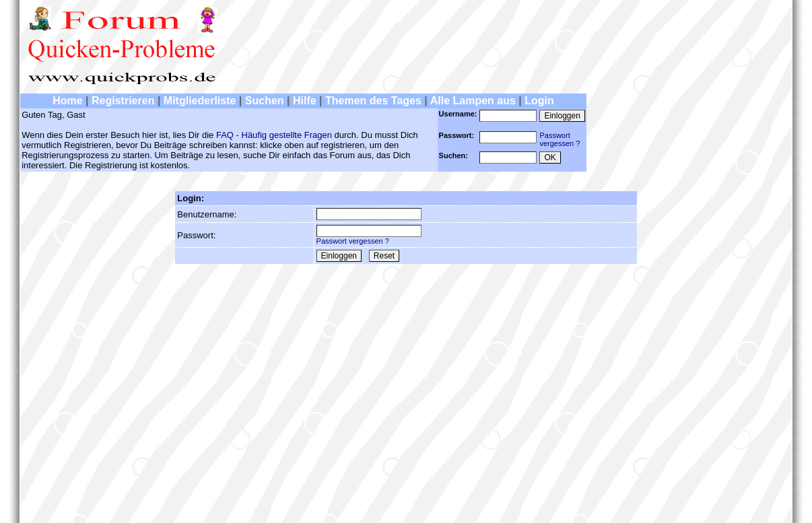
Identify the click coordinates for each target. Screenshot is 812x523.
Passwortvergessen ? (560, 139)
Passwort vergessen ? (353, 241)
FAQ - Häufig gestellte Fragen (274, 135)
